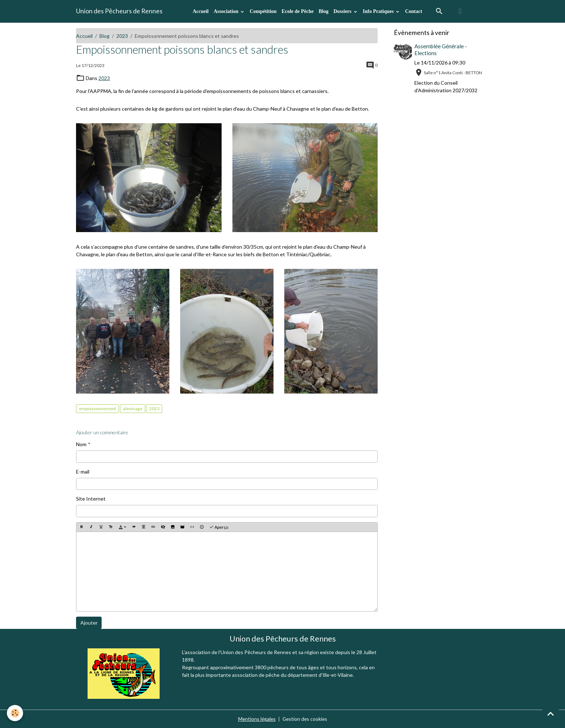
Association (227, 11)
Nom (81, 444)
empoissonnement (97, 409)
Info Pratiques (379, 11)
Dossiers (343, 11)
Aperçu (219, 527)
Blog (323, 11)
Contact (413, 11)
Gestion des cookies (305, 719)
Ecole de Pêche (298, 11)
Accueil (201, 11)
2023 (122, 36)
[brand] (119, 11)
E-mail (83, 471)
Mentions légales (256, 719)
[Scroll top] (551, 714)
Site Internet (91, 498)
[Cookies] (15, 713)
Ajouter (89, 622)
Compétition (263, 11)
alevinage (133, 409)
